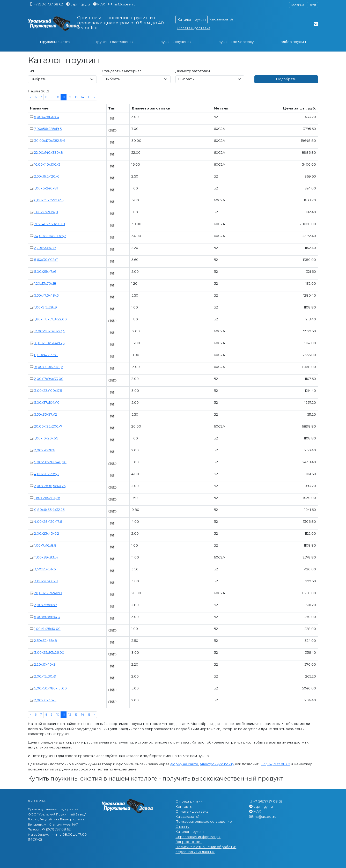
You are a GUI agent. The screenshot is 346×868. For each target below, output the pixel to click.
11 (64, 97)
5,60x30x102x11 (46, 260)
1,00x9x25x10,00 (47, 629)
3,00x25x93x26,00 (49, 652)
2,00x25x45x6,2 (47, 533)
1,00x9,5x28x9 (46, 307)
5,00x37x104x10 (47, 402)
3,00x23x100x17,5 (48, 391)
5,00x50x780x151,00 (50, 688)
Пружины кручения (175, 42)
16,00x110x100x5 (47, 164)
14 (83, 97)
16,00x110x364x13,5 (49, 343)
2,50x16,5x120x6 (47, 176)
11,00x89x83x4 (46, 557)
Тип (31, 71)
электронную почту (217, 764)
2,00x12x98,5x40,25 (50, 486)
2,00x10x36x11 (45, 700)
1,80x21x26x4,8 (46, 212)
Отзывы (182, 827)
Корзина (297, 5)
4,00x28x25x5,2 (47, 474)
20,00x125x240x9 (48, 593)
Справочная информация (198, 837)
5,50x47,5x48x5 (46, 295)
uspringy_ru (80, 4)
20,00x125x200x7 (48, 426)
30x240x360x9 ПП (50, 224)
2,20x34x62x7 (45, 248)
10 (58, 97)
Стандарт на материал (122, 71)
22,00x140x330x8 (49, 152)
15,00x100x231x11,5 (49, 367)
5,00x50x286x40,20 (50, 462)
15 (89, 97)
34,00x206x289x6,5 (50, 236)
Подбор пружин (292, 42)
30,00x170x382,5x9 (50, 141)
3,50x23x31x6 (45, 569)
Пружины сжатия (55, 42)
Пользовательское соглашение (204, 821)
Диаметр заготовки (193, 71)
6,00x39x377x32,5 (49, 200)
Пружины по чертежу (235, 42)
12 (70, 97)
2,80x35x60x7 (46, 605)
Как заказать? (221, 19)
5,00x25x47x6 (45, 271)
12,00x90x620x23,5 (50, 331)
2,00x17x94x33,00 (49, 379)
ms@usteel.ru (124, 4)
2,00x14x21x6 (45, 450)
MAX (101, 4)
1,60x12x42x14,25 (47, 498)
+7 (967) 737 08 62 (48, 4)
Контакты (184, 806)
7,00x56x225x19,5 (48, 129)
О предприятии (189, 801)
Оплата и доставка (194, 28)
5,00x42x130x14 (47, 117)
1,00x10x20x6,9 (46, 438)
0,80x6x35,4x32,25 (49, 510)
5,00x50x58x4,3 (47, 617)
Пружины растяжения (114, 42)
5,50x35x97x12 (46, 414)
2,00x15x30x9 (45, 676)
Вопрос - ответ (189, 842)
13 (76, 97)
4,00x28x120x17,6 (48, 521)
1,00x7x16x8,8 (45, 545)
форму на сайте (184, 764)
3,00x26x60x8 (46, 581)
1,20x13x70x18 (45, 283)
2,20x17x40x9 (45, 664)
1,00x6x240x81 (46, 188)
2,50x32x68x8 (46, 641)
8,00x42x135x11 (46, 355)
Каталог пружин (192, 19)
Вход (312, 5)
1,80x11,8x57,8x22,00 (50, 319)
